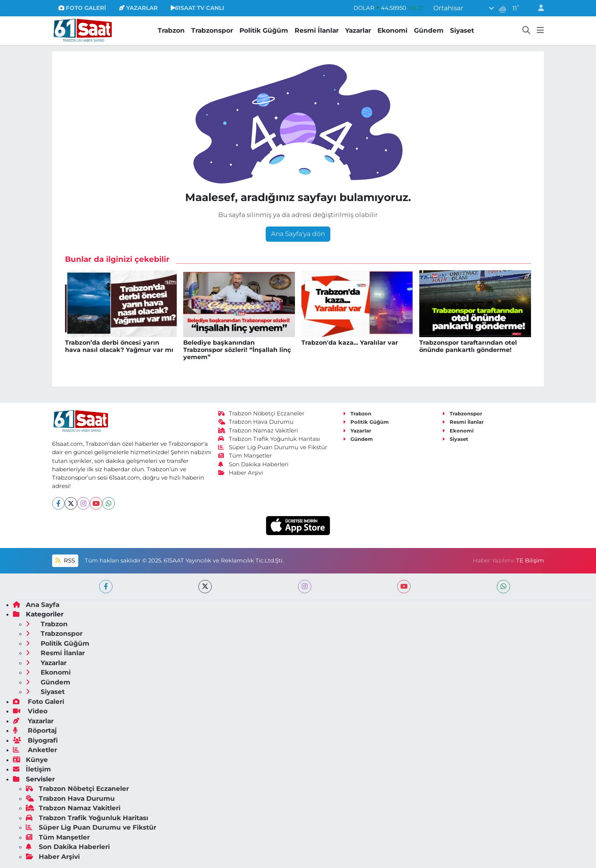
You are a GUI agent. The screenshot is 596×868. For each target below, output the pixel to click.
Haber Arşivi (241, 473)
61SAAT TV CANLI (197, 8)
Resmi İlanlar (317, 30)
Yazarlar (358, 30)
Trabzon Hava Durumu (256, 422)
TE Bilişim (530, 561)
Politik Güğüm (264, 30)
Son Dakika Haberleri (254, 464)
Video (30, 711)
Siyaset (462, 30)
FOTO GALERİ (82, 8)
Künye (30, 760)
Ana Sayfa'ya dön (298, 234)
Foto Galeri (39, 702)
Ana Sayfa (36, 605)
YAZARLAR (138, 8)
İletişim (32, 769)
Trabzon (171, 30)
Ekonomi (392, 30)
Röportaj (35, 730)
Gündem (429, 30)
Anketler (35, 750)
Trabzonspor (212, 30)
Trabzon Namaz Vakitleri (258, 431)
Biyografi (35, 740)
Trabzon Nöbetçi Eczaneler (262, 413)
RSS (65, 561)
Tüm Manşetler (245, 456)
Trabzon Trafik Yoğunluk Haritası (269, 439)
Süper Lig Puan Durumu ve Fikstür (273, 447)
